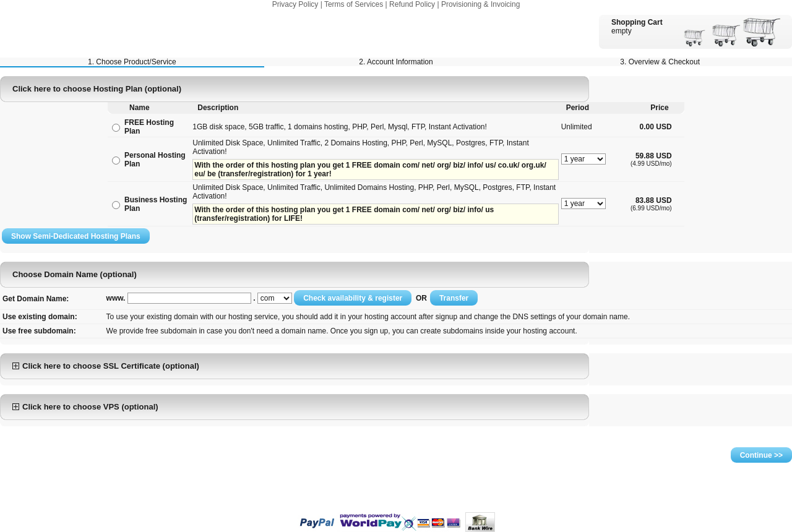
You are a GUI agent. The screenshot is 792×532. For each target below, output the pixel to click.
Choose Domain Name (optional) (75, 274)
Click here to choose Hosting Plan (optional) (97, 89)
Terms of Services (354, 4)
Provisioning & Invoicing (480, 4)
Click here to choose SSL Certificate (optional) (106, 366)
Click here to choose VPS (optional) (85, 407)
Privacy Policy (295, 4)
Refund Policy (412, 4)
